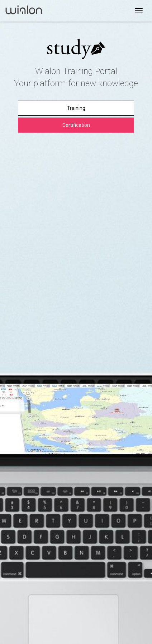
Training (76, 108)
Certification (76, 125)
